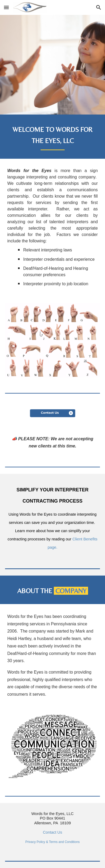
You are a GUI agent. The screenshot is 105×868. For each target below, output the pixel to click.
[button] (6, 7)
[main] (52, 137)
